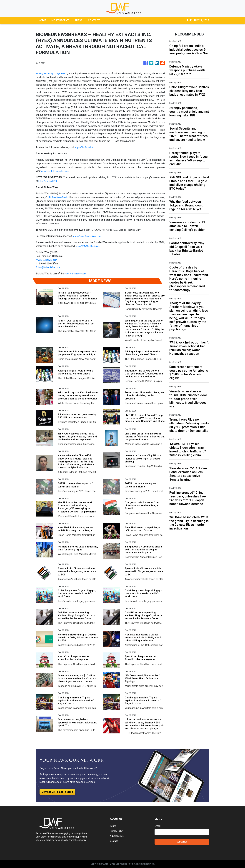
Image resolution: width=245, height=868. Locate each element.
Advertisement (118, 836)
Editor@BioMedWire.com (49, 267)
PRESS (78, 20)
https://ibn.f (45, 181)
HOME (42, 20)
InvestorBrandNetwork (77, 274)
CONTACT (94, 20)
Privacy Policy (118, 831)
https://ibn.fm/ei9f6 (85, 147)
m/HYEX (56, 181)
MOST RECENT (60, 20)
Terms (113, 826)
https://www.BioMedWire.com (89, 236)
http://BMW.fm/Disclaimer (90, 246)
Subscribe (182, 842)
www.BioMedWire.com (48, 260)
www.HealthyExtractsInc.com (57, 171)
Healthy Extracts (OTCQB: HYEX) (54, 74)
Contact (114, 841)
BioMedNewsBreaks (62, 197)
